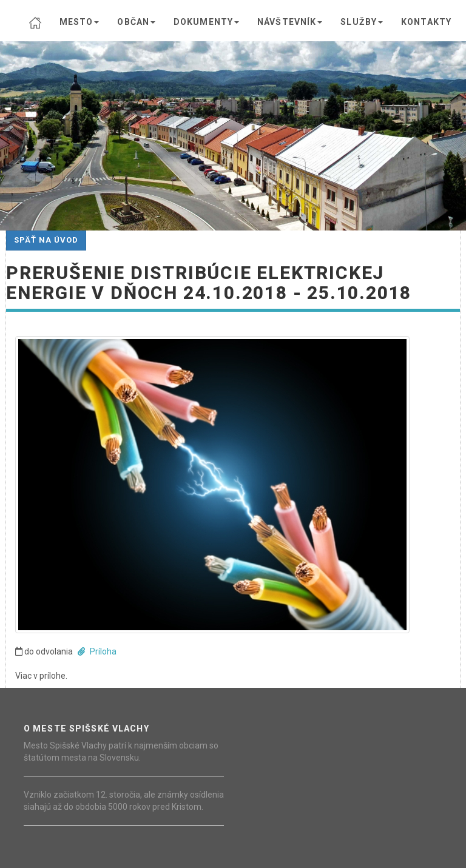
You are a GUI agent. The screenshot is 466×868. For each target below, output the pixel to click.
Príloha (97, 651)
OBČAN (136, 22)
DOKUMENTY (206, 22)
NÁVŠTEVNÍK (290, 22)
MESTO (79, 22)
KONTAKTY (426, 22)
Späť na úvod (46, 240)
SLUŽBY (362, 22)
